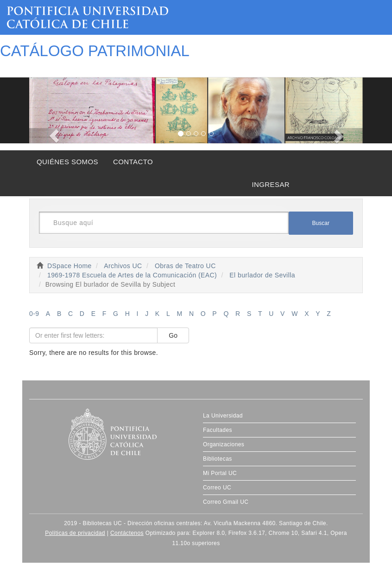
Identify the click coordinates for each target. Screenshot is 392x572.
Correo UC (217, 488)
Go (173, 335)
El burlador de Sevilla (262, 275)
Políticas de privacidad (75, 533)
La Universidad (223, 416)
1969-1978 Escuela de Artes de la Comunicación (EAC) (132, 275)
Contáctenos (127, 533)
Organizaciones (224, 444)
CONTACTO (133, 162)
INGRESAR (271, 184)
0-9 (34, 314)
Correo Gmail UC (226, 502)
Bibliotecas (218, 459)
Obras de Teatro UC (185, 266)
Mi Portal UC (220, 473)
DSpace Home (70, 266)
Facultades (218, 430)
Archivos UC (123, 266)
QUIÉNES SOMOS (67, 162)
